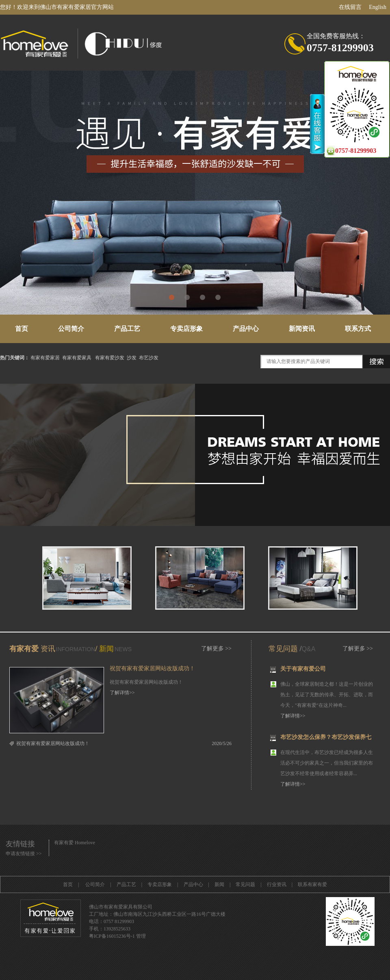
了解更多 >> (216, 649)
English (378, 7)
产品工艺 (127, 329)
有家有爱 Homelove (75, 843)
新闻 (106, 649)
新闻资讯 (302, 329)
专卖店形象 (186, 329)
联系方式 (358, 329)
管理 (141, 936)
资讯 (47, 649)
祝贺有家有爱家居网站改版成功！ (152, 668)
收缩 (317, 124)
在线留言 (350, 7)
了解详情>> (122, 693)
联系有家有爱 (312, 884)
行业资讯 (277, 884)
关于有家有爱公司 (303, 670)
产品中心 (246, 329)
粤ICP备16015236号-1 (112, 936)
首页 (22, 329)
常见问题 (283, 649)
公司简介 (71, 329)
